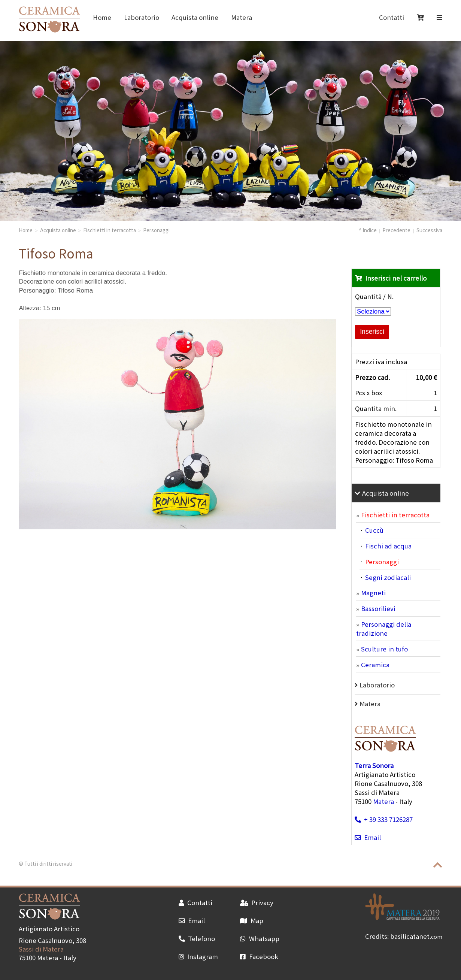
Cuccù (374, 530)
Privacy (257, 902)
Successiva (429, 230)
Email (368, 837)
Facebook (259, 956)
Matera (242, 17)
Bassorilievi (378, 608)
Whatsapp (260, 938)
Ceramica (375, 665)
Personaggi (156, 230)
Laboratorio (142, 17)
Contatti (392, 17)
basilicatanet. (416, 936)
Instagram (198, 956)
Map (251, 920)
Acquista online (195, 17)
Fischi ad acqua (388, 546)
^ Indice (368, 230)
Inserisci (372, 332)
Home (102, 17)
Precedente (396, 230)
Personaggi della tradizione (384, 629)
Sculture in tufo (384, 649)
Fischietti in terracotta (110, 230)
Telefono (197, 938)
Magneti (373, 593)
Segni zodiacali (388, 577)
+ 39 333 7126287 (384, 819)
